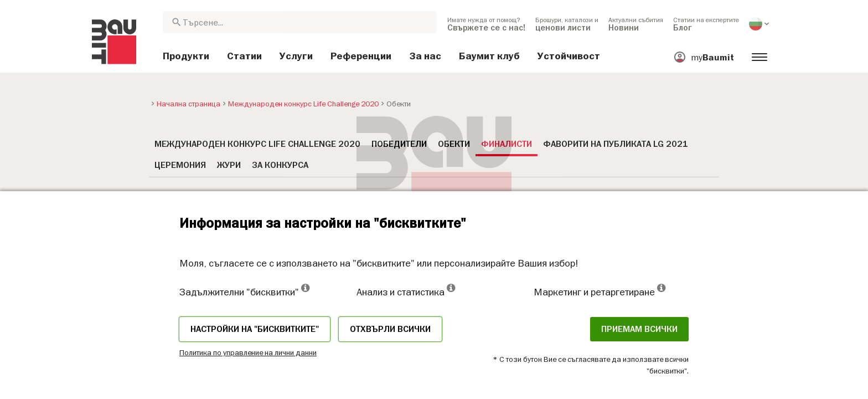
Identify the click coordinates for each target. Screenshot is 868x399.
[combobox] (300, 22)
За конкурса (280, 165)
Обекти (454, 144)
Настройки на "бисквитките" (255, 329)
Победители (399, 144)
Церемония (180, 165)
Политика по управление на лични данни (248, 352)
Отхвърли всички (390, 329)
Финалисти (507, 144)
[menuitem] (486, 24)
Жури (229, 165)
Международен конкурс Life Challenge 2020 (257, 144)
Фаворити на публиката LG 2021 (616, 144)
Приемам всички (639, 329)
